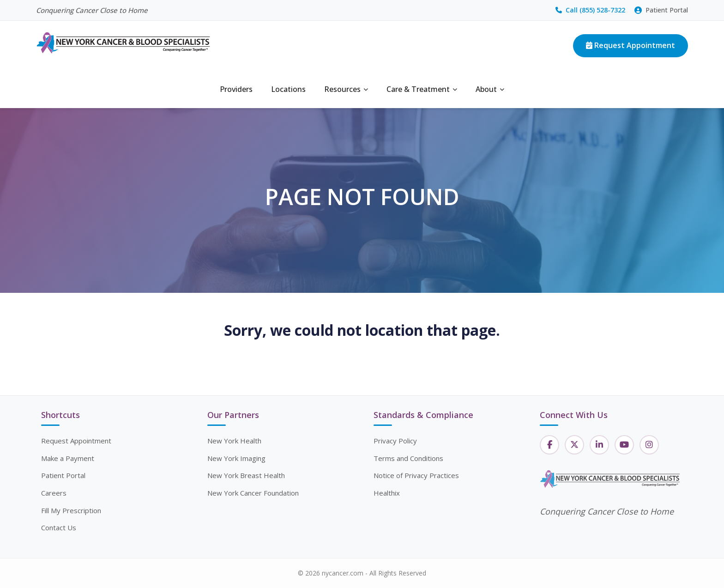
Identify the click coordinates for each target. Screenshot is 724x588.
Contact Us (59, 527)
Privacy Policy (395, 441)
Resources (346, 89)
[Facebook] (549, 445)
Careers (54, 493)
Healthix (387, 493)
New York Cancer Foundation (253, 493)
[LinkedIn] (599, 445)
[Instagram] (649, 445)
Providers (236, 89)
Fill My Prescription (71, 510)
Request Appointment (630, 45)
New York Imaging (236, 458)
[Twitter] (574, 445)
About (490, 89)
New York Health (234, 441)
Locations (288, 89)
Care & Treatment (422, 89)
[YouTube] (624, 445)
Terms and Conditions (408, 458)
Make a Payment (68, 458)
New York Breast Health (246, 475)
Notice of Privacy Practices (416, 475)
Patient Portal (661, 10)
